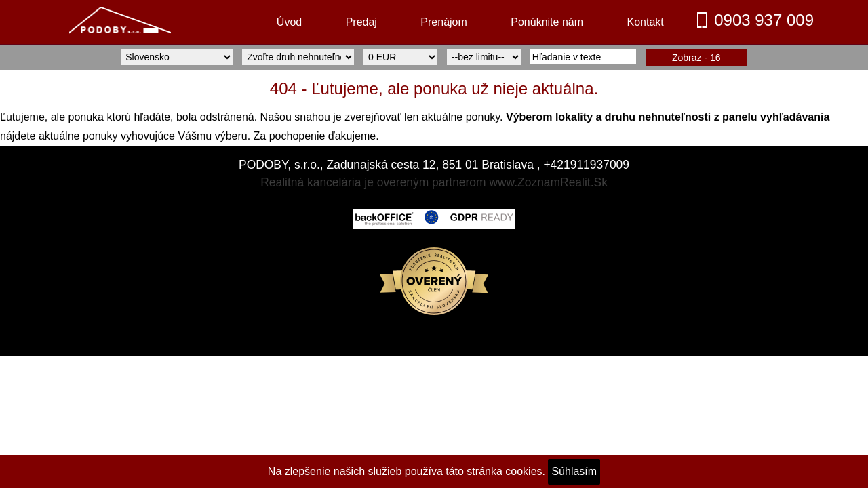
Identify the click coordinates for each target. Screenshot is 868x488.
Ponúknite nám (547, 22)
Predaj (361, 22)
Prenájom (443, 22)
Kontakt (645, 22)
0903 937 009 (764, 20)
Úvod (289, 22)
